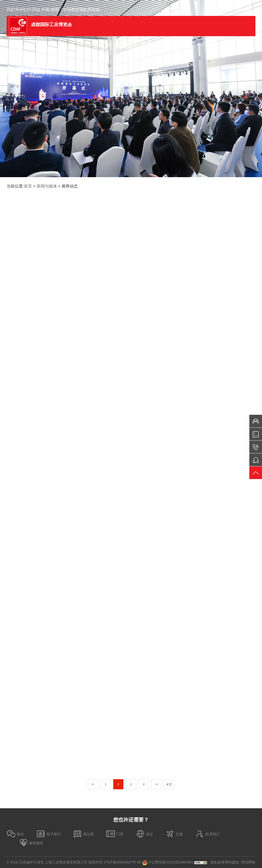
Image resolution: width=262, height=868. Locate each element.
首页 (28, 186)
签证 (144, 834)
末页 (169, 784)
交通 (174, 834)
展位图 (83, 834)
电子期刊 (48, 834)
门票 (115, 834)
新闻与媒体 (47, 186)
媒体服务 (31, 843)
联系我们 (208, 834)
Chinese (242, 10)
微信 (15, 834)
